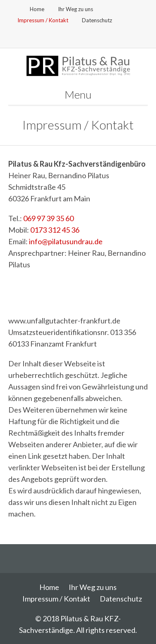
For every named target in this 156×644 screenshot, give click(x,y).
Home (37, 9)
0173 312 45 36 (55, 230)
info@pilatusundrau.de (66, 241)
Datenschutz (97, 20)
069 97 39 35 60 (48, 218)
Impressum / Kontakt (43, 20)
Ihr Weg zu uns (76, 9)
